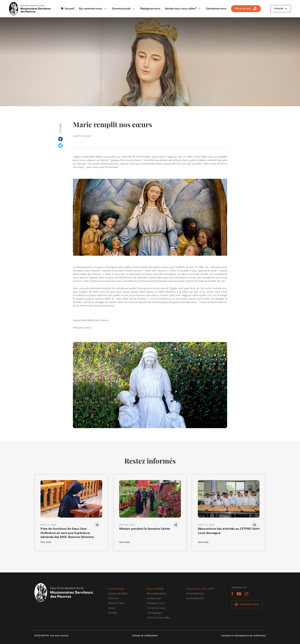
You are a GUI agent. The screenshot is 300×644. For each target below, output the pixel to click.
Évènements (154, 598)
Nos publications (157, 594)
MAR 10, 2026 (206, 525)
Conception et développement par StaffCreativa (243, 636)
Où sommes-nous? (249, 604)
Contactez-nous (216, 9)
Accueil (70, 9)
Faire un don (246, 9)
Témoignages (155, 613)
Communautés (121, 9)
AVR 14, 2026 (127, 525)
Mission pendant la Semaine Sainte (145, 529)
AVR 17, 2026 (48, 525)
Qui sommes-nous (91, 9)
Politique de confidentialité (145, 636)
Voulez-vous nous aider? (181, 9)
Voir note (46, 542)
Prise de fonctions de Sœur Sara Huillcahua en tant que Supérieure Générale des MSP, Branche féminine (67, 531)
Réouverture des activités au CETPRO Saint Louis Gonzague (229, 531)
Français (279, 9)
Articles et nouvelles (159, 618)
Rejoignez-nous (150, 9)
